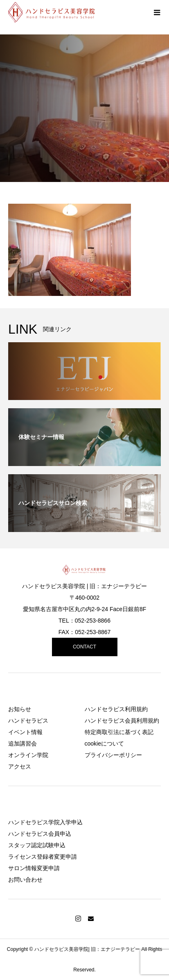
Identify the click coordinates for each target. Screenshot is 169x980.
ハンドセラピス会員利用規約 (122, 721)
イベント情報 (25, 732)
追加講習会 (23, 744)
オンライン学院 (28, 755)
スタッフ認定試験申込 (37, 845)
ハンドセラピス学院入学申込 (45, 822)
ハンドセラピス (28, 721)
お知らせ (20, 709)
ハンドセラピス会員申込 (40, 834)
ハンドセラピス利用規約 (116, 709)
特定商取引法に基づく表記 (119, 732)
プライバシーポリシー (113, 755)
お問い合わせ (25, 880)
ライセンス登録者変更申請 (43, 857)
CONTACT (84, 647)
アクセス (20, 766)
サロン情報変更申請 (34, 868)
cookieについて (104, 744)
